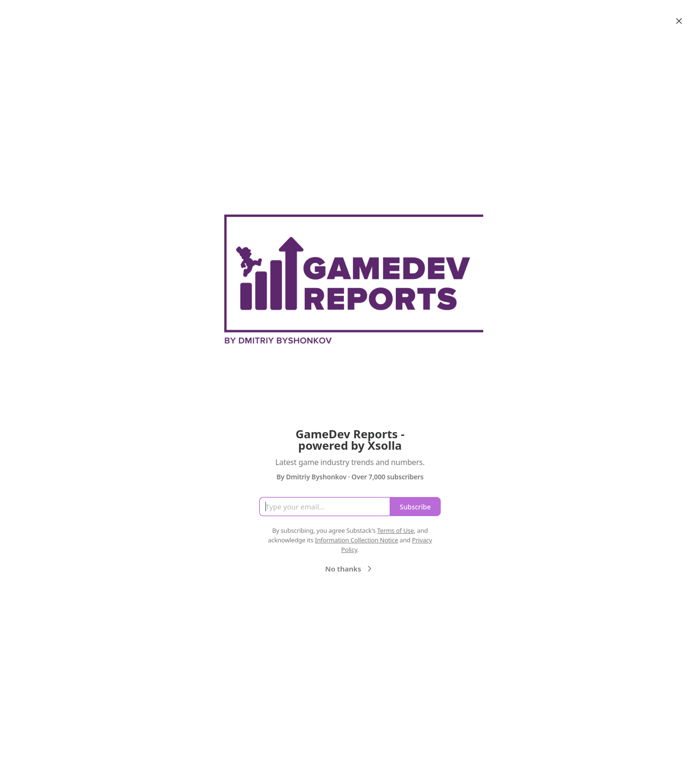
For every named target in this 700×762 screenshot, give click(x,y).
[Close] (679, 21)
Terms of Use (396, 530)
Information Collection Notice (356, 540)
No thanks (350, 569)
